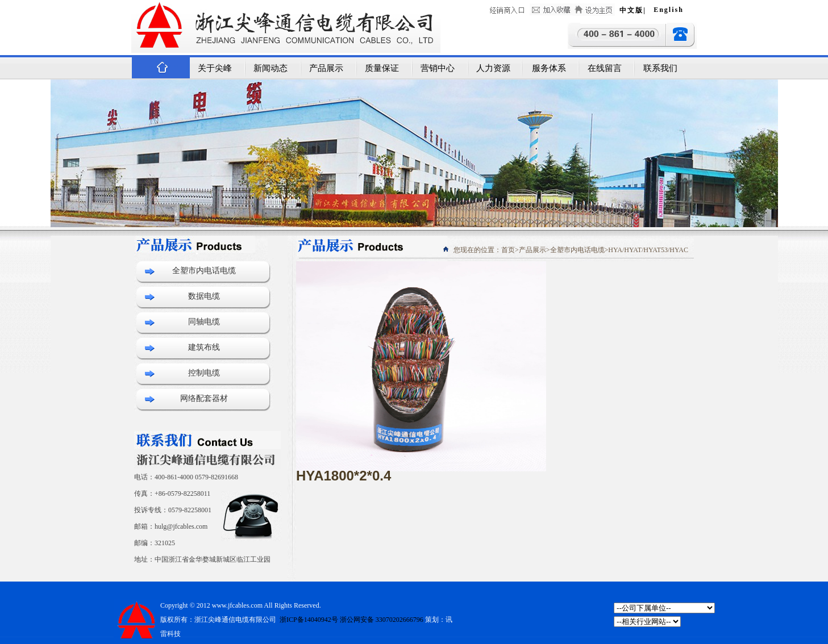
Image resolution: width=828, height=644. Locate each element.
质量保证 (382, 68)
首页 (508, 250)
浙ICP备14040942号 (308, 620)
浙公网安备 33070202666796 (382, 620)
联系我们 (660, 68)
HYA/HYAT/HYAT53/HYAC (648, 250)
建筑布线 (204, 347)
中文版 (631, 10)
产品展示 (326, 68)
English (669, 10)
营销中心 (438, 68)
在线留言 (605, 68)
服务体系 (549, 68)
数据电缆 (204, 296)
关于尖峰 (215, 68)
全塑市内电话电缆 (204, 271)
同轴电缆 (204, 322)
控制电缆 (204, 373)
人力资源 (493, 68)
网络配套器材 (204, 398)
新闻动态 (271, 68)
